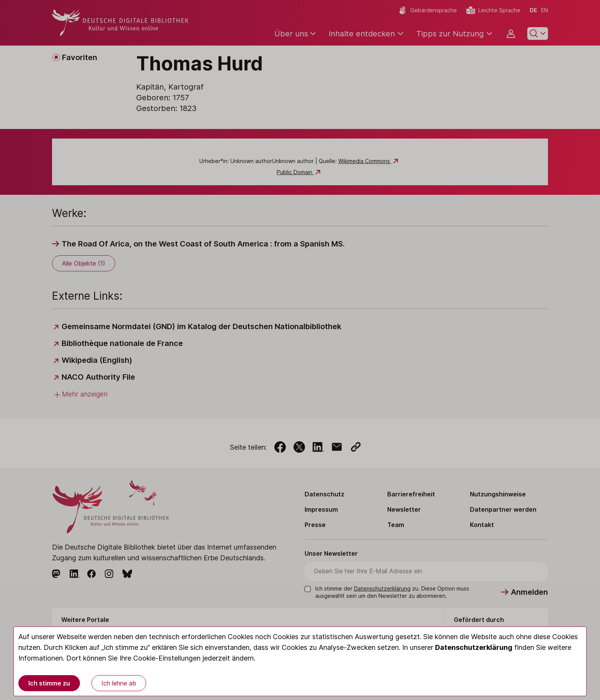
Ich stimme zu (49, 683)
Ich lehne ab (119, 683)
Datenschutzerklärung (474, 647)
